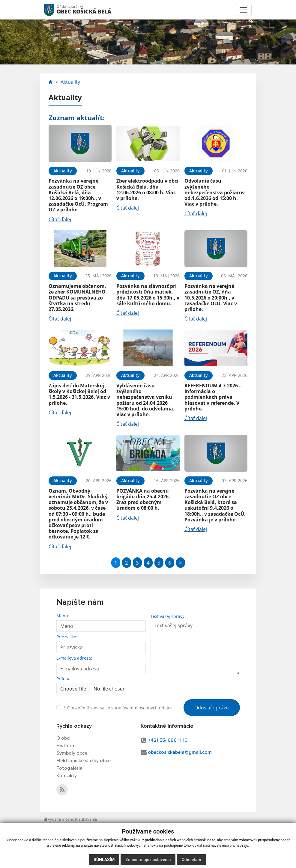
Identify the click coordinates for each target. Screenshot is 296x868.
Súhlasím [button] (104, 860)
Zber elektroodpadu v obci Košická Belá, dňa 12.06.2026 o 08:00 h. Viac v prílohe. (147, 189)
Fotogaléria (69, 768)
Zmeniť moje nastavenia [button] (148, 860)
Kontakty (67, 776)
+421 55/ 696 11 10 (168, 740)
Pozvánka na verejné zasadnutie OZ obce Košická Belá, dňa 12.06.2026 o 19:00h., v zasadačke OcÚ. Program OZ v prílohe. (78, 195)
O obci (63, 738)
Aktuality (70, 82)
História (65, 746)
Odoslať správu (212, 708)
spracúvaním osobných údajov (142, 708)
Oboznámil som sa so (118, 708)
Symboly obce (72, 753)
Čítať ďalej (60, 219)
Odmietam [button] (191, 860)
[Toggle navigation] (243, 10)
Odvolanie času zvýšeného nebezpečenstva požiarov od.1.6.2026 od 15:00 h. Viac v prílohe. (215, 192)
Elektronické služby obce (84, 761)
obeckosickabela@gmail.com (180, 752)
